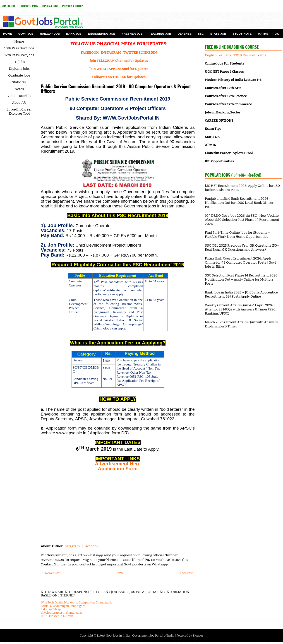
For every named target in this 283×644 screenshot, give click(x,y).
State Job (218, 34)
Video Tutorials (19, 96)
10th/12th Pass (29, 6)
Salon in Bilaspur (52, 609)
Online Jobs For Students (225, 63)
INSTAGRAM (111, 53)
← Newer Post (51, 573)
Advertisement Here (118, 464)
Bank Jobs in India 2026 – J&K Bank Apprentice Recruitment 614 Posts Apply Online (241, 294)
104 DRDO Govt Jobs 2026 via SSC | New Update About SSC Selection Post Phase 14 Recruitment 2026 (242, 220)
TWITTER (131, 53)
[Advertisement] (118, 508)
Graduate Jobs (19, 75)
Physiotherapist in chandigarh (61, 613)
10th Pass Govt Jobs (19, 48)
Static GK (19, 82)
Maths (263, 34)
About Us (19, 103)
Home (8, 34)
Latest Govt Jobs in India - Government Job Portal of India (136, 636)
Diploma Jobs (50, 6)
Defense (184, 34)
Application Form (118, 469)
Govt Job (26, 34)
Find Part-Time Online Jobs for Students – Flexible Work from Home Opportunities (237, 235)
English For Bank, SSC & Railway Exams (235, 55)
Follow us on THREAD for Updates (119, 77)
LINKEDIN (149, 53)
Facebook (91, 546)
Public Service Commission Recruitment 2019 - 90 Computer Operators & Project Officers (116, 89)
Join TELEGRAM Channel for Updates (119, 61)
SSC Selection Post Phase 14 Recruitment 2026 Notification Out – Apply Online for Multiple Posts (241, 279)
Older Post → (187, 573)
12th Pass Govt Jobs (19, 55)
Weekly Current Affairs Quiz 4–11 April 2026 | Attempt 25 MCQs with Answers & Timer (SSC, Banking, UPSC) (241, 309)
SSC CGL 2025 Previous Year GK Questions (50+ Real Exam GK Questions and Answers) (242, 248)
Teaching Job (160, 34)
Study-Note (242, 34)
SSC (201, 34)
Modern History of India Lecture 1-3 (233, 80)
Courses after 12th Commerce (228, 104)
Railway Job (50, 34)
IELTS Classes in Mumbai (58, 616)
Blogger (198, 636)
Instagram (72, 546)
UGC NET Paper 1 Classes (224, 72)
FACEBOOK (90, 53)
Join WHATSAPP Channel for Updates (119, 69)
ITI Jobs (19, 62)
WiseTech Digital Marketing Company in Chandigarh (76, 602)
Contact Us (9, 6)
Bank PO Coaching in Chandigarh (63, 606)
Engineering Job (102, 34)
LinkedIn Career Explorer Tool (19, 111)
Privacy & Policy (73, 6)
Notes (19, 89)
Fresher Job (132, 34)
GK (277, 34)
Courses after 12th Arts (223, 88)
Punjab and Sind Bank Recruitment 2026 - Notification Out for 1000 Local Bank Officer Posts (239, 203)
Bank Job (74, 34)
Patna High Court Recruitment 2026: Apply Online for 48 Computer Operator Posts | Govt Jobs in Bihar (240, 262)
